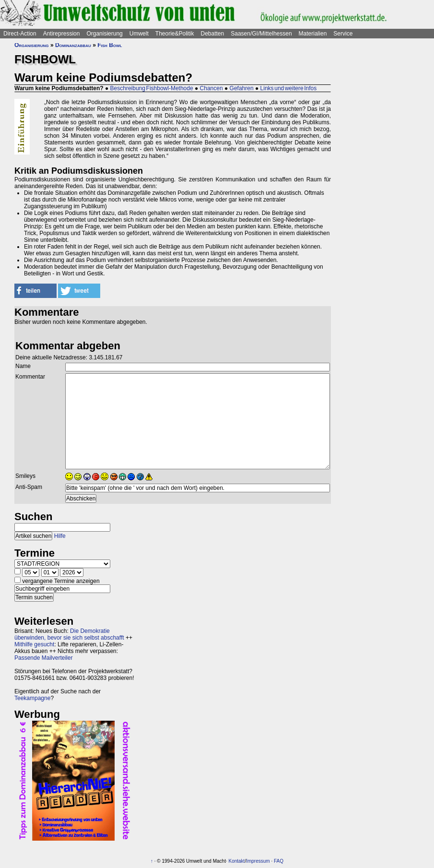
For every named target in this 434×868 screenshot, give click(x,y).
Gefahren (242, 88)
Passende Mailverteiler (43, 658)
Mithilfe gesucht (34, 644)
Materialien (313, 34)
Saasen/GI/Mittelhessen (261, 34)
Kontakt (236, 861)
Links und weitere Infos (289, 88)
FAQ (279, 861)
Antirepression (62, 34)
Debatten (213, 34)
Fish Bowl (110, 45)
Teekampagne (32, 698)
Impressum (258, 861)
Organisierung (104, 34)
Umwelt (139, 34)
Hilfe (60, 536)
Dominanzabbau (73, 45)
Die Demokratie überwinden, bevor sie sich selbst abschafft (69, 634)
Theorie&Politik (175, 34)
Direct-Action (20, 34)
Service (343, 34)
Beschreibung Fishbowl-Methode (152, 88)
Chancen (211, 88)
